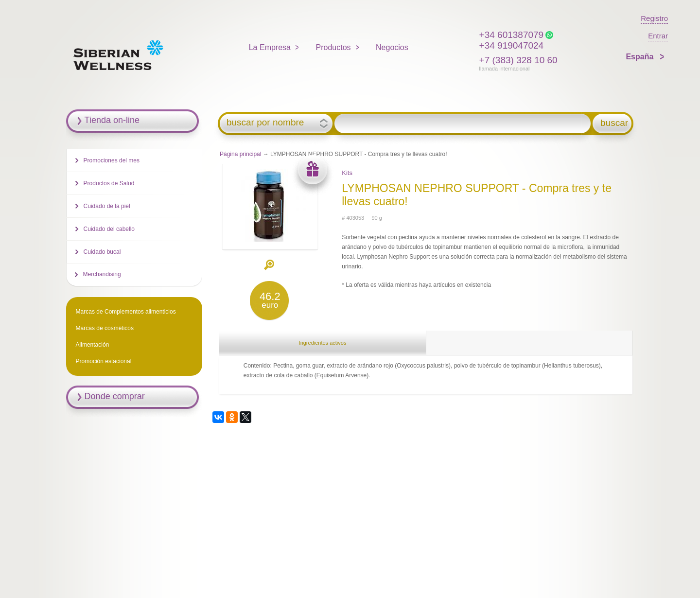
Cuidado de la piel (107, 206)
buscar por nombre (265, 123)
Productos (333, 47)
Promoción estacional (104, 361)
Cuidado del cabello (109, 229)
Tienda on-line (112, 120)
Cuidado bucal (102, 252)
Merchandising (102, 274)
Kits (347, 173)
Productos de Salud (109, 183)
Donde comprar (115, 396)
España (640, 57)
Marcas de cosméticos (105, 328)
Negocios (392, 47)
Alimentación (93, 345)
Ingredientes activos (323, 343)
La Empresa (270, 47)
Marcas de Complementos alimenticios (126, 312)
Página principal (240, 154)
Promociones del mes (112, 160)
